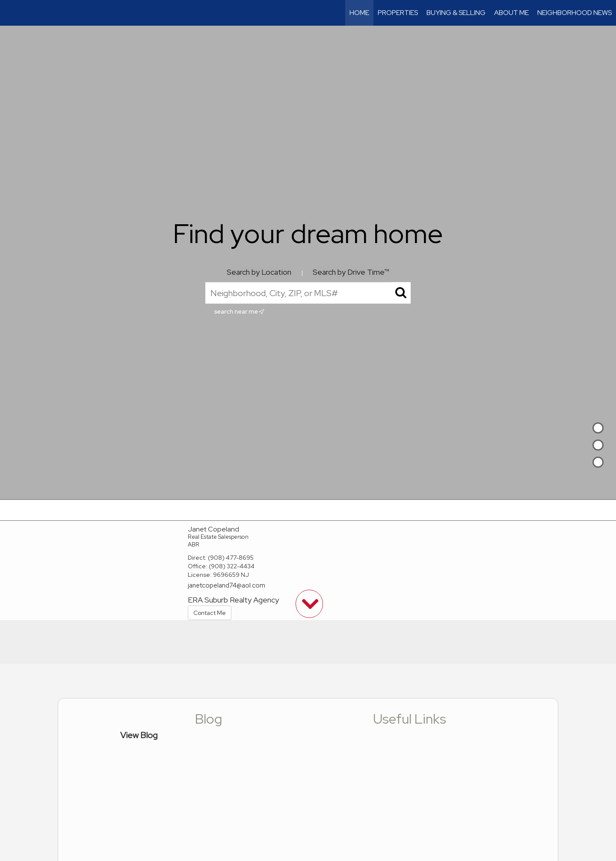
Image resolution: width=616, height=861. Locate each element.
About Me (511, 13)
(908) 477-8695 (231, 558)
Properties (398, 13)
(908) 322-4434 (232, 566)
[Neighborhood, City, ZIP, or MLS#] (308, 293)
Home (359, 13)
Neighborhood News (575, 13)
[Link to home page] (11, 13)
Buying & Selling (456, 13)
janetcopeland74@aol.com (227, 585)
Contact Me (210, 613)
